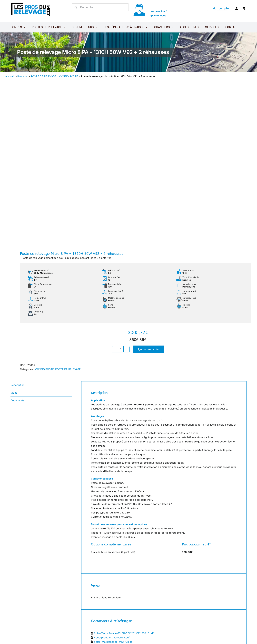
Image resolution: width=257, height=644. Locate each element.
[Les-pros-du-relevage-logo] (31, 3)
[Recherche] (100, 7)
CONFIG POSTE (69, 76)
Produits (22, 76)
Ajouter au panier (149, 349)
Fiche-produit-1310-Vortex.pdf (112, 638)
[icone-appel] (139, 5)
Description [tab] (17, 385)
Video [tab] (14, 393)
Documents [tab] (17, 400)
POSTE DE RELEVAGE (43, 76)
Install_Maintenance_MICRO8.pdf (114, 642)
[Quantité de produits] (121, 349)
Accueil (10, 76)
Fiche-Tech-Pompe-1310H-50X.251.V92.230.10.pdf (124, 633)
